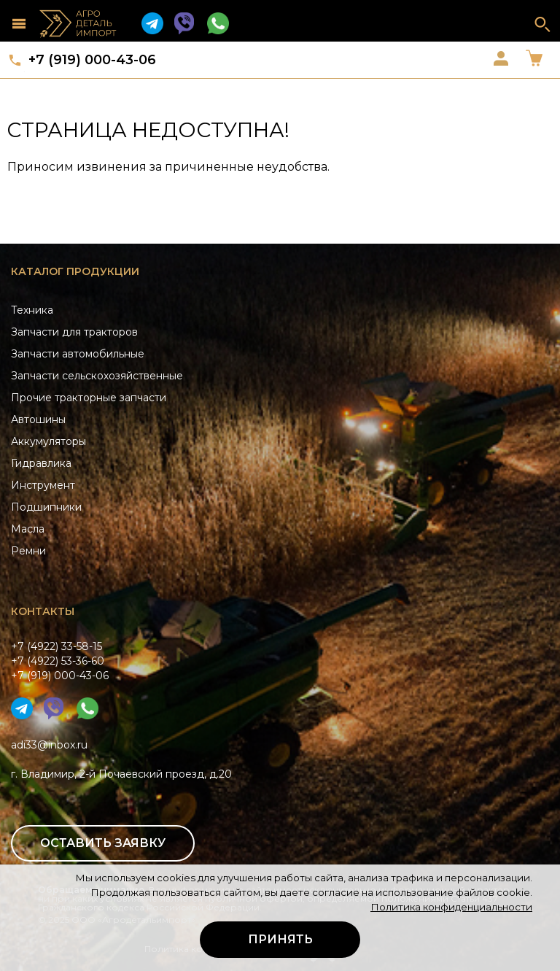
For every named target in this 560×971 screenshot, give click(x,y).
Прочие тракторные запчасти (89, 398)
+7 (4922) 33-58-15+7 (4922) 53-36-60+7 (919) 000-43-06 (60, 661)
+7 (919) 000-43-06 (92, 60)
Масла (28, 529)
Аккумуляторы (48, 441)
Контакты (43, 611)
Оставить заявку (103, 843)
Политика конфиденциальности (451, 907)
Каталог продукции (75, 271)
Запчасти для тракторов (74, 332)
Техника (32, 310)
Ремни (28, 551)
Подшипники (46, 507)
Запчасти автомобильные (78, 354)
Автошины (38, 419)
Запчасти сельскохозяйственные (97, 376)
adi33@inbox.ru (49, 745)
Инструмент (43, 485)
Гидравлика (41, 463)
